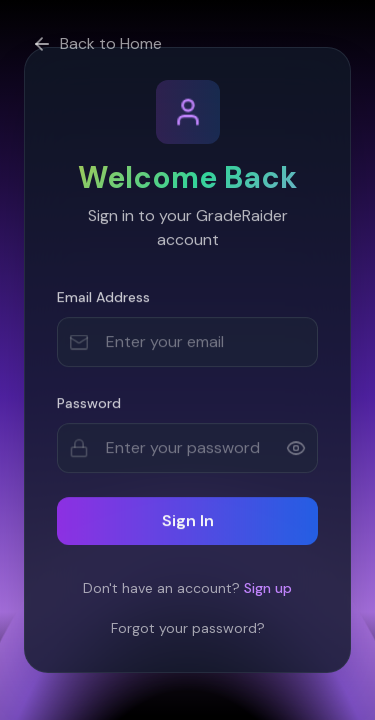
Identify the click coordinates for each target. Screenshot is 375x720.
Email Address (103, 299)
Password (89, 405)
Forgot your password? (188, 628)
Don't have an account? (187, 588)
